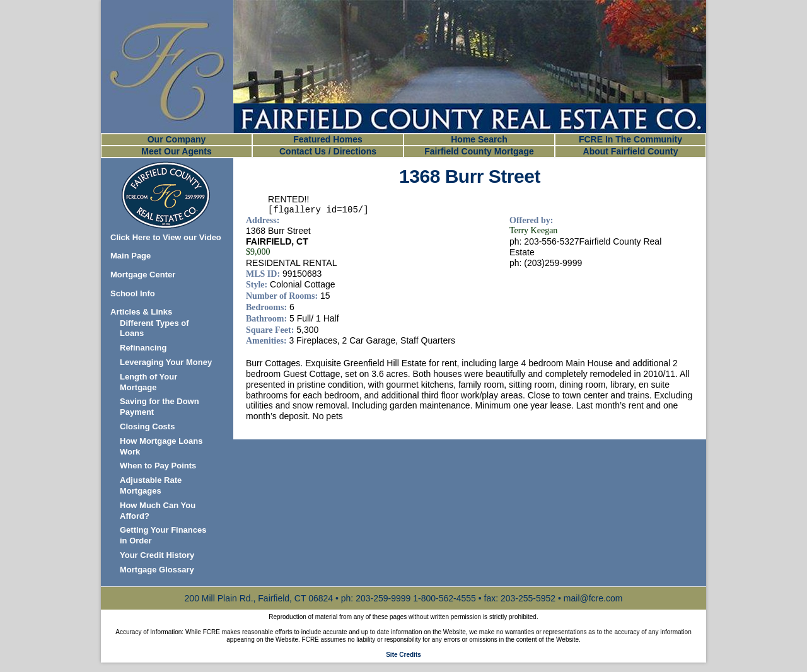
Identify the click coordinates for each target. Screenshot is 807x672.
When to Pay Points (158, 466)
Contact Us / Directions (328, 151)
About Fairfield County (631, 151)
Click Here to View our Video (166, 237)
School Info (133, 293)
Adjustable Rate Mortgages (151, 485)
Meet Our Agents (177, 151)
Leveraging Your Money (166, 362)
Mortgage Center (143, 275)
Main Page (131, 256)
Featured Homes (328, 139)
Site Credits (403, 655)
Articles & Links (141, 312)
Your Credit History (157, 555)
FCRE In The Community (630, 139)
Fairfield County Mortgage (479, 151)
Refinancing (143, 348)
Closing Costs (147, 426)
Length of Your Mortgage (148, 382)
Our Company (177, 139)
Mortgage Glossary (157, 570)
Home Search (479, 139)
